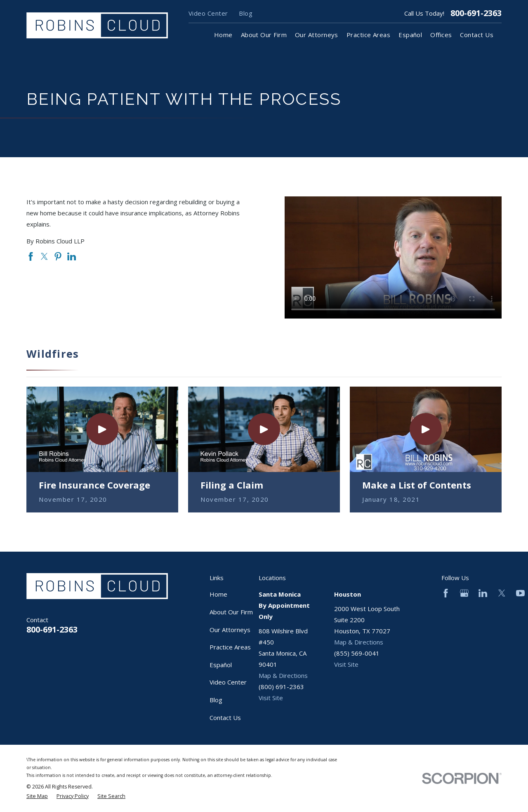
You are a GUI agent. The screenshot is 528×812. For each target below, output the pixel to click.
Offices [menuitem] (441, 35)
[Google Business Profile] (464, 593)
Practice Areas (230, 647)
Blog (246, 13)
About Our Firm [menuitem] (264, 35)
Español (221, 665)
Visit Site (271, 698)
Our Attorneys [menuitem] (317, 35)
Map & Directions (283, 675)
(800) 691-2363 (281, 687)
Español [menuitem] (410, 35)
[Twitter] (502, 593)
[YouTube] (520, 593)
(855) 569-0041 (357, 653)
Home (218, 594)
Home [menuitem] (223, 35)
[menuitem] (37, 797)
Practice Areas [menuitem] (368, 35)
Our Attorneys (230, 630)
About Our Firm (231, 612)
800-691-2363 (476, 13)
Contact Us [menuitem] (477, 35)
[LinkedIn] (483, 593)
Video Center (208, 13)
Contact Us (225, 718)
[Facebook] (446, 593)
